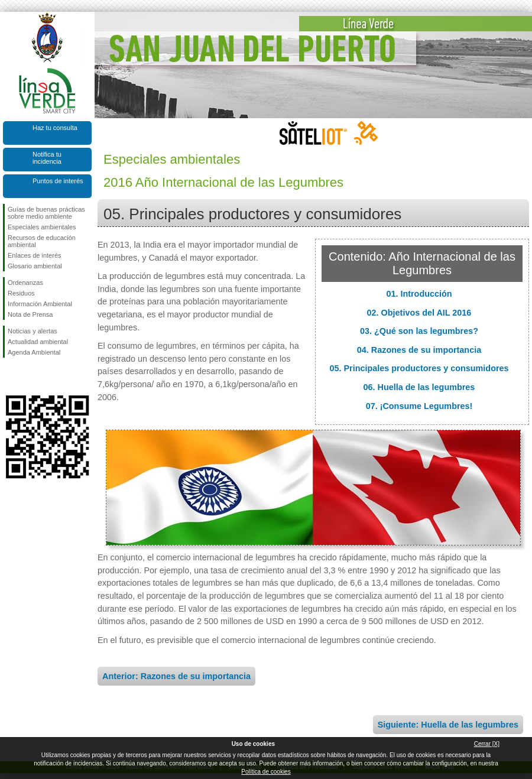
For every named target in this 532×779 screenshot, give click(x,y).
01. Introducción (419, 294)
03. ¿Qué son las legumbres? (419, 331)
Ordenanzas (25, 283)
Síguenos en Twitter (30, 376)
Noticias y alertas (33, 331)
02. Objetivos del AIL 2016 (419, 313)
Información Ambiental (40, 304)
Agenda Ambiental (34, 352)
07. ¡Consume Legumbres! (419, 406)
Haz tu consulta (55, 128)
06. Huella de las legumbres (419, 387)
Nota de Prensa (30, 314)
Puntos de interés (58, 181)
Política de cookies (266, 772)
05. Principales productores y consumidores (419, 368)
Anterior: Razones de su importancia (176, 676)
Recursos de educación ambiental (42, 241)
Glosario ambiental (35, 266)
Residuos (21, 293)
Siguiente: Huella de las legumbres (448, 725)
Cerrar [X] (487, 744)
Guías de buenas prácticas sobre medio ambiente (46, 213)
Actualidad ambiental (38, 342)
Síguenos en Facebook (10, 376)
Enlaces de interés (35, 255)
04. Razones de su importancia (419, 350)
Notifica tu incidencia (47, 158)
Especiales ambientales (42, 227)
